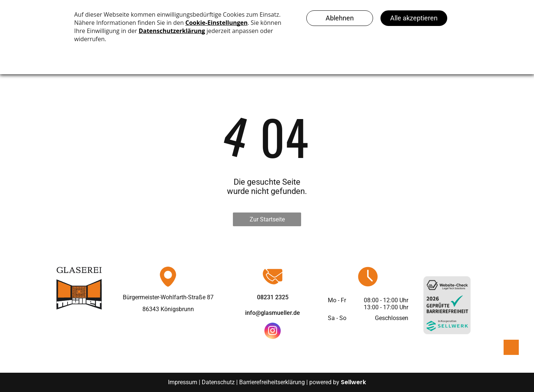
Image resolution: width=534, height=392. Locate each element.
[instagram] (273, 332)
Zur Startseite (267, 219)
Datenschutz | (220, 382)
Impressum (183, 382)
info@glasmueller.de (273, 313)
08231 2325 (273, 297)
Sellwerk (353, 382)
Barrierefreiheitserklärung (272, 382)
